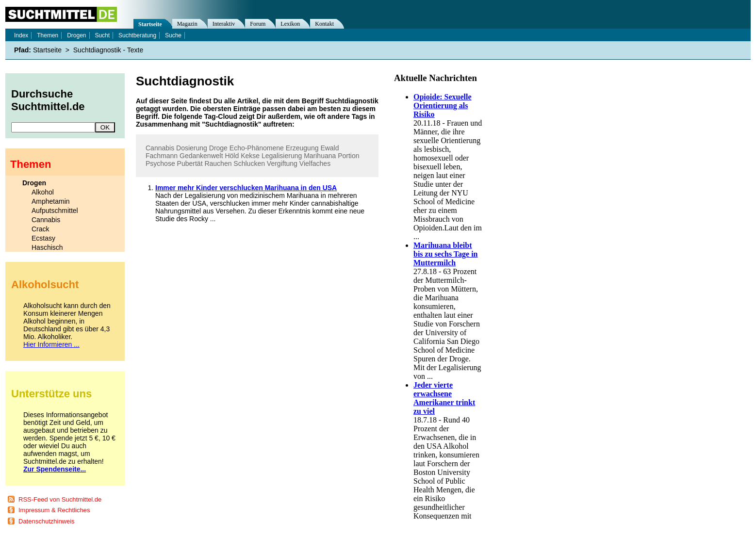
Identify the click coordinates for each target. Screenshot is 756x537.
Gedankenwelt (201, 156)
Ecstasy (43, 238)
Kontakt (324, 24)
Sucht (102, 35)
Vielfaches (315, 163)
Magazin (187, 24)
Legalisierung (282, 156)
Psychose (160, 163)
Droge (218, 148)
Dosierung (192, 148)
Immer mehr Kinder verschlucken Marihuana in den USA (246, 188)
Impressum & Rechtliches (54, 510)
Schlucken (249, 163)
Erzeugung (302, 148)
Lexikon (290, 24)
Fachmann (162, 156)
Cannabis (160, 148)
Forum (258, 24)
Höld (232, 156)
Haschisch (47, 247)
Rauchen (218, 163)
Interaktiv (224, 24)
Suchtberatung (137, 35)
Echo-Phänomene (257, 148)
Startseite (150, 24)
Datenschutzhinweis (47, 521)
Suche (173, 35)
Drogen (76, 35)
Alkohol (43, 192)
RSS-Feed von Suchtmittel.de (60, 499)
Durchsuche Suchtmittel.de (48, 100)
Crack (41, 229)
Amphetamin (51, 201)
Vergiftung (282, 163)
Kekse (250, 156)
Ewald (329, 148)
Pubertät (190, 163)
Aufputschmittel (55, 211)
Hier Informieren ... (51, 344)
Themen (48, 35)
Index (21, 35)
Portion (348, 156)
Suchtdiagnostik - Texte (108, 50)
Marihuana (320, 156)
